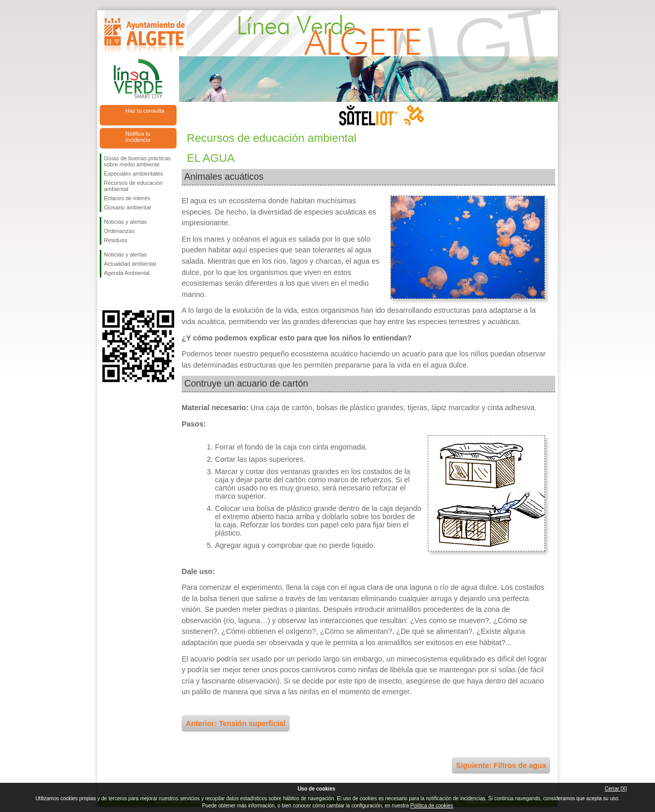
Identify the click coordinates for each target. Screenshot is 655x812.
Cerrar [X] (616, 789)
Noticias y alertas (125, 222)
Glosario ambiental (127, 207)
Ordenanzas (119, 231)
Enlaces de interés (127, 198)
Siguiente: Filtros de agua (501, 765)
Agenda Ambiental (127, 273)
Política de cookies (432, 806)
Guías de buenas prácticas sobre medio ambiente (137, 161)
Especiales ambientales (134, 174)
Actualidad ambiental (130, 264)
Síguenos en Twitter (123, 294)
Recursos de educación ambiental (133, 186)
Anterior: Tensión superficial (236, 723)
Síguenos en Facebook (106, 294)
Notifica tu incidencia (138, 137)
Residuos (116, 240)
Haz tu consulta (145, 111)
